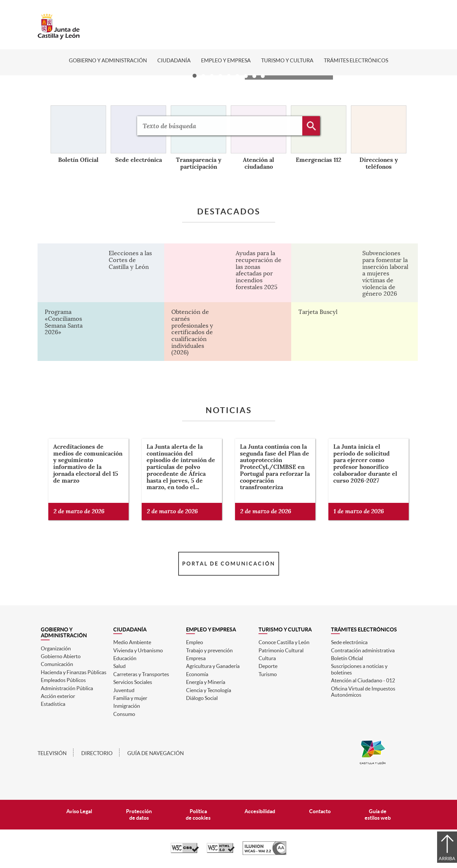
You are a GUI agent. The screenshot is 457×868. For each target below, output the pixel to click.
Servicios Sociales (133, 682)
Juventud (124, 690)
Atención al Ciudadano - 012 (363, 680)
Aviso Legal (79, 811)
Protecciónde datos (139, 814)
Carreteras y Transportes (141, 674)
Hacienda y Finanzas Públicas (74, 672)
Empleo (195, 642)
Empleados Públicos (63, 680)
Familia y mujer (130, 698)
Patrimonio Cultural (281, 650)
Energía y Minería (206, 682)
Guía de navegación (156, 753)
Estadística (53, 704)
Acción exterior (58, 696)
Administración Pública (67, 688)
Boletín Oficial (347, 658)
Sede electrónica (349, 642)
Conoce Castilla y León (284, 642)
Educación (125, 658)
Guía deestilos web (378, 814)
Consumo (124, 714)
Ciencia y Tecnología (209, 690)
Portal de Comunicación (229, 564)
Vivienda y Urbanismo (138, 650)
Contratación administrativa (363, 650)
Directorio (97, 753)
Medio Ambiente (132, 642)
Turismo (268, 674)
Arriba (447, 859)
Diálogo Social (202, 698)
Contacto (320, 811)
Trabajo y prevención (209, 650)
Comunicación (57, 664)
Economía (197, 674)
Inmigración (127, 706)
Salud (119, 666)
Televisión (52, 753)
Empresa (196, 658)
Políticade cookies (198, 814)
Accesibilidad (260, 811)
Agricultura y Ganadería (213, 666)
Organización (56, 648)
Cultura (267, 658)
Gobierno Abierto (61, 656)
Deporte (268, 666)
